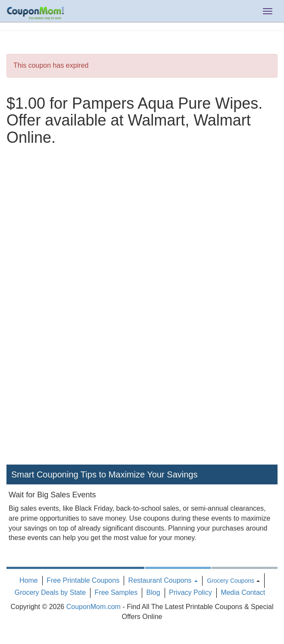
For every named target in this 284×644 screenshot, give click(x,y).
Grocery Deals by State (50, 592)
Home (29, 580)
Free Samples (116, 592)
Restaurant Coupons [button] (163, 580)
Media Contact (243, 592)
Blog (153, 592)
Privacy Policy (190, 592)
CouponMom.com (94, 607)
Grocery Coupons (231, 581)
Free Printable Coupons (83, 580)
